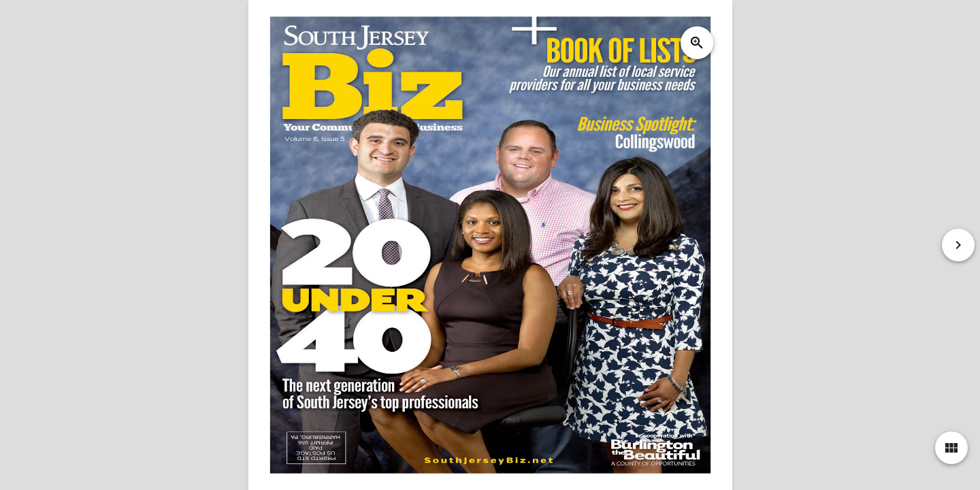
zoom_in (696, 43)
